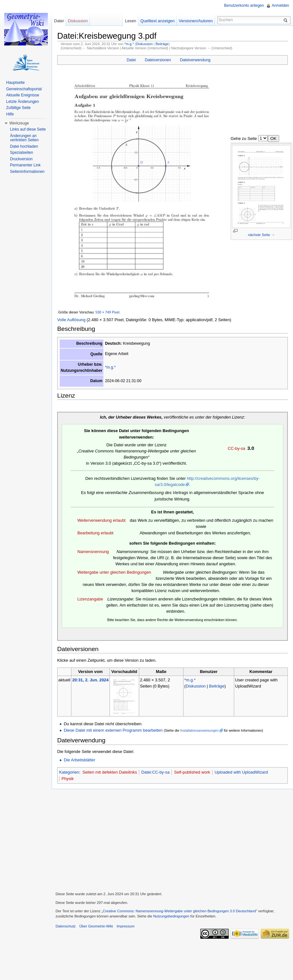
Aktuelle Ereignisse (23, 95)
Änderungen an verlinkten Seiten (24, 138)
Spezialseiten (21, 153)
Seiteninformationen (27, 172)
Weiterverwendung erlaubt (101, 520)
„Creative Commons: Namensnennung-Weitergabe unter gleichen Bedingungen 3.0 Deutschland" (179, 911)
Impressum (126, 926)
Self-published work (192, 772)
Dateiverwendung (195, 60)
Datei (131, 60)
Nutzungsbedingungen (171, 916)
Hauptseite (15, 83)
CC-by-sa (236, 448)
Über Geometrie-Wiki (96, 926)
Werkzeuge (19, 123)
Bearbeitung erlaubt (95, 533)
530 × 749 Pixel (108, 312)
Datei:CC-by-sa (156, 772)
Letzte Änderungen (22, 102)
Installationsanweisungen (199, 730)
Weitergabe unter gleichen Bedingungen (114, 572)
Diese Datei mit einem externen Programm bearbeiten (113, 730)
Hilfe (10, 114)
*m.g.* (129, 44)
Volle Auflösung (71, 320)
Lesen (131, 21)
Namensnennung (93, 552)
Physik (68, 779)
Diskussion (144, 44)
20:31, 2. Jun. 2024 (90, 680)
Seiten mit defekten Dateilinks (110, 772)
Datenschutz (66, 926)
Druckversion (21, 159)
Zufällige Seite (18, 108)
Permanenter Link (25, 165)
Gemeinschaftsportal (24, 89)
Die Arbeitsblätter (79, 760)
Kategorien (69, 772)
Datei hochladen (24, 146)
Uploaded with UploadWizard (241, 772)
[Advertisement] (173, 839)
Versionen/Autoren (196, 21)
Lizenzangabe (90, 599)
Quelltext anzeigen (158, 21)
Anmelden (280, 5)
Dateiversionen (158, 60)
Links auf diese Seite (28, 129)
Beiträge (162, 44)
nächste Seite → (262, 235)
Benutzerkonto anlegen (244, 5)
